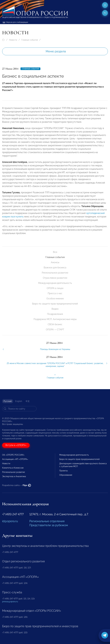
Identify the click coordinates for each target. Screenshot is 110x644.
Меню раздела (56, 51)
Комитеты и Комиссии (13, 468)
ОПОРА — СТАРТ (55, 330)
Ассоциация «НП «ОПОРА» (15, 459)
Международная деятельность (55, 283)
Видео (55, 309)
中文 (28, 401)
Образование (66, 475)
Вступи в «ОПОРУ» (16, 445)
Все (55, 252)
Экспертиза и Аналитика (14, 476)
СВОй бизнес (55, 324)
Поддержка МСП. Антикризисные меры (55, 319)
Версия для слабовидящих (15, 22)
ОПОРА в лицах (55, 288)
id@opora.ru (10, 521)
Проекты (63, 471)
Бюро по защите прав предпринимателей (55, 304)
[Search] (19, 409)
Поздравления (55, 314)
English (19, 401)
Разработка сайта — (17, 485)
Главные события (30, 40)
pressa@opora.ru (10, 602)
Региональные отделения (47, 521)
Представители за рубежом (49, 525)
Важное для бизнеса (55, 268)
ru (105, 13)
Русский (8, 401)
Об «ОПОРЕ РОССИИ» (13, 455)
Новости (13, 40)
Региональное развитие (55, 273)
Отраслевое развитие (55, 278)
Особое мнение (55, 299)
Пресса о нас (55, 293)
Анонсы (55, 262)
